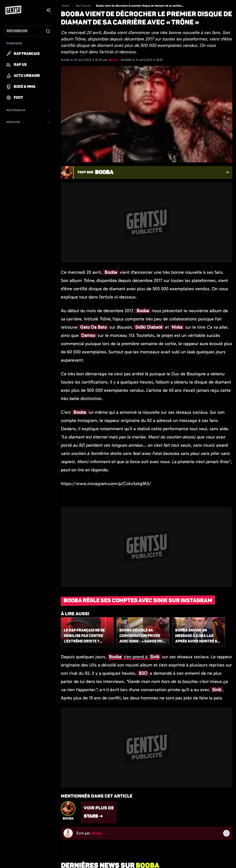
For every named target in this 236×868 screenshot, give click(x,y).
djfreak (114, 60)
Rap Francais (83, 6)
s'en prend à (134, 657)
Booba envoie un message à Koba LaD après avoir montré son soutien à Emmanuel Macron (199, 636)
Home (65, 6)
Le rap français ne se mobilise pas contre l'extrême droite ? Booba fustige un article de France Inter (87, 636)
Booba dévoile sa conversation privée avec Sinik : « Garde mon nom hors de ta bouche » (142, 636)
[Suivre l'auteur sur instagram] (226, 833)
